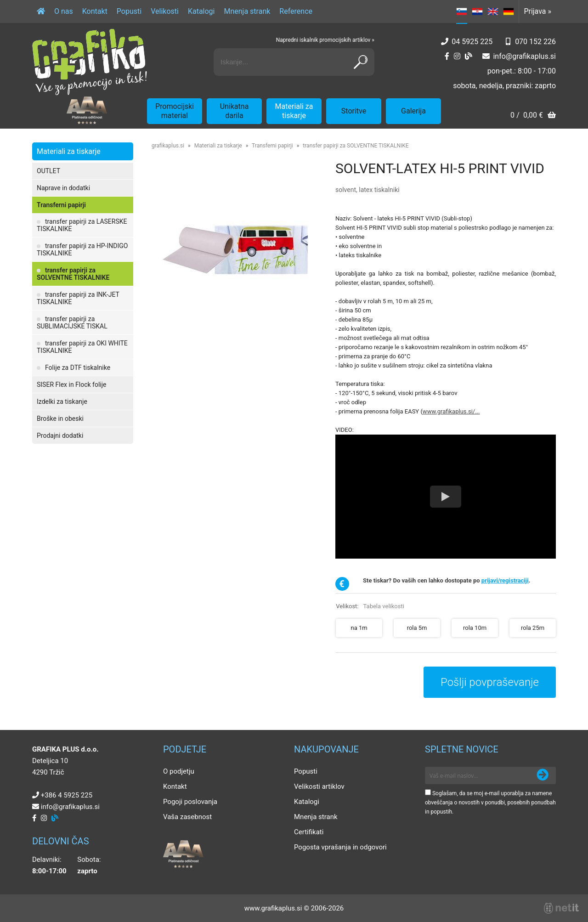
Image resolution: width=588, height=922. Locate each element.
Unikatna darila (235, 111)
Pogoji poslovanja (190, 802)
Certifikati (309, 832)
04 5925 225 (472, 42)
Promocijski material (175, 111)
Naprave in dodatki (63, 188)
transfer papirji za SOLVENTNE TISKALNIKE (73, 274)
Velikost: (370, 606)
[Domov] (41, 11)
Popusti (129, 11)
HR (477, 11)
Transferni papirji (61, 205)
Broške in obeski (60, 419)
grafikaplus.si (168, 146)
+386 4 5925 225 (67, 795)
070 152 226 (535, 42)
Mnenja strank (247, 11)
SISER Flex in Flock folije (72, 385)
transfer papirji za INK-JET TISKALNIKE (78, 298)
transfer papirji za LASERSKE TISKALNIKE (82, 225)
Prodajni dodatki (60, 436)
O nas (64, 11)
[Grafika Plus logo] (90, 62)
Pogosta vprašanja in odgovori (340, 847)
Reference (296, 11)
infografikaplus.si (524, 56)
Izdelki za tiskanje (62, 402)
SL (462, 11)
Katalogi (201, 11)
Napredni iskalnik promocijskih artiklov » (325, 40)
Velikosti (165, 11)
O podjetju (179, 771)
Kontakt (95, 11)
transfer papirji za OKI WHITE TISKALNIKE (82, 347)
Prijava (537, 11)
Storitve (354, 111)
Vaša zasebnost (187, 817)
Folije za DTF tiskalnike (78, 368)
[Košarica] (533, 116)
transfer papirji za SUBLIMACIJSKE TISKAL (72, 322)
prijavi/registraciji (505, 580)
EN (493, 11)
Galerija (413, 111)
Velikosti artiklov (319, 786)
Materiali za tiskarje (294, 111)
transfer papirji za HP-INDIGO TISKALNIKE (82, 249)
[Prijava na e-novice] (543, 775)
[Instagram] (457, 56)
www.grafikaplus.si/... (451, 411)
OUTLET (48, 171)
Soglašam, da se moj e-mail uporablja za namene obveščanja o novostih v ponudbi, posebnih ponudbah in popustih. (490, 803)
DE (509, 11)
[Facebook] (447, 56)
